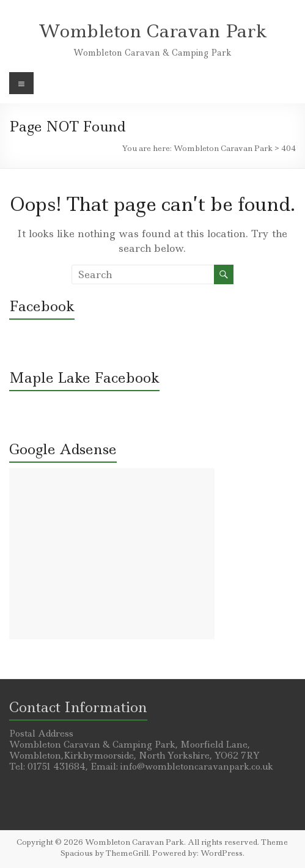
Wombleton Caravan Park (152, 31)
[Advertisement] (112, 554)
